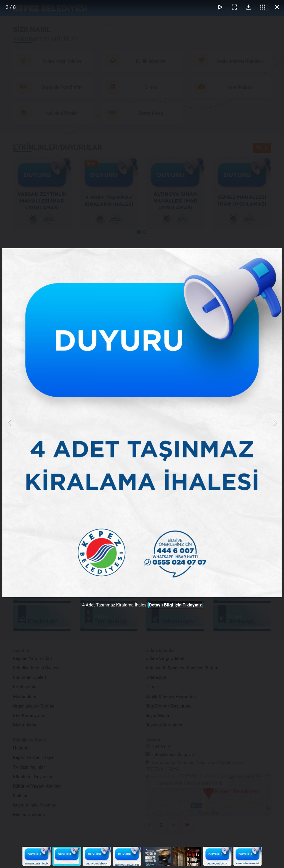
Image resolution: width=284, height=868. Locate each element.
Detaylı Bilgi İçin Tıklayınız (175, 605)
